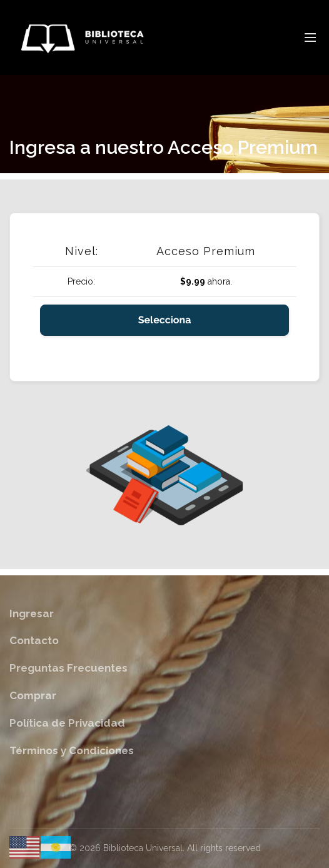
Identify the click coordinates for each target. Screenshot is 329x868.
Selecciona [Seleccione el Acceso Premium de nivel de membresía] (165, 320)
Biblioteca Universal (143, 848)
